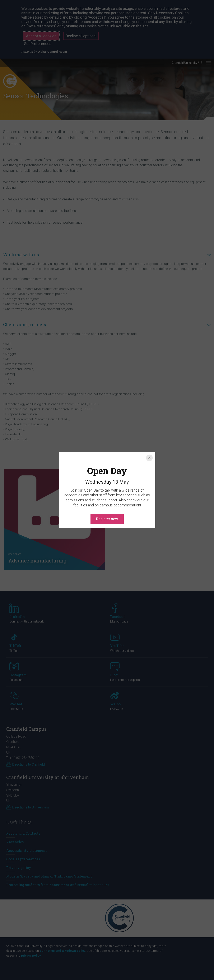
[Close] (149, 439)
